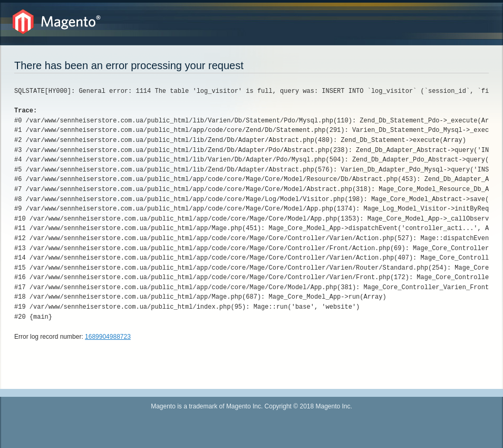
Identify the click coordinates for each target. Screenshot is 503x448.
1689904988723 (108, 337)
